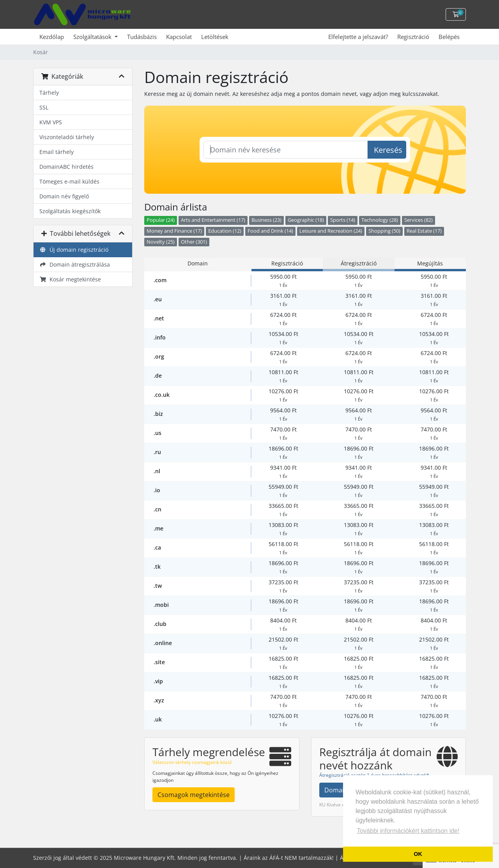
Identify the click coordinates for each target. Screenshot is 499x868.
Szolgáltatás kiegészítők (70, 211)
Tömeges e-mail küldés (69, 181)
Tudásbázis (142, 37)
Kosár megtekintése (70, 279)
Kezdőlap (52, 37)
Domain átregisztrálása (75, 264)
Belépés (449, 37)
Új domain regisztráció (74, 250)
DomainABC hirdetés (66, 167)
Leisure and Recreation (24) (331, 231)
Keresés (388, 150)
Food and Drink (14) (270, 231)
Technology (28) (380, 220)
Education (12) (225, 231)
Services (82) (418, 220)
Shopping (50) (384, 231)
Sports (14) (343, 220)
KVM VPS (51, 122)
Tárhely (49, 93)
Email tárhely (57, 152)
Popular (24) (161, 220)
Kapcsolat (179, 37)
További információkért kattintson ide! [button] (408, 831)
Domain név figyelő (64, 196)
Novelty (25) (161, 242)
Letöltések (215, 37)
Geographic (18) (306, 220)
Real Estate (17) (424, 231)
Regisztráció (413, 37)
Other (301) (194, 242)
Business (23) (266, 220)
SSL (44, 107)
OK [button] (418, 854)
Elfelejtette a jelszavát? (358, 37)
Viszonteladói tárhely (67, 137)
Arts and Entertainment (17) (213, 220)
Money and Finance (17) (174, 231)
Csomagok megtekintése (194, 795)
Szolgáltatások (93, 37)
